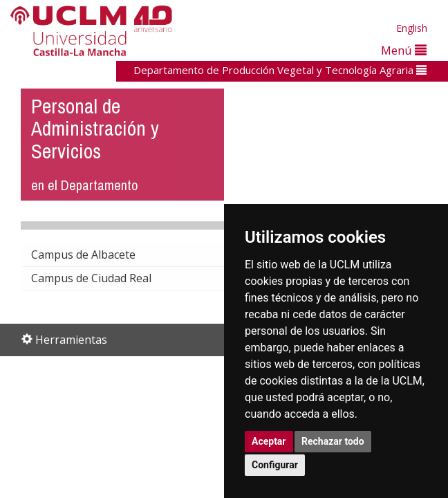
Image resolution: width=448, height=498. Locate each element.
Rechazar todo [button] (333, 441)
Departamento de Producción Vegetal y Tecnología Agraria (280, 70)
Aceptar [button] (269, 441)
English (412, 28)
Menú (404, 50)
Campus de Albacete (94, 255)
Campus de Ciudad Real (102, 278)
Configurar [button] (275, 465)
